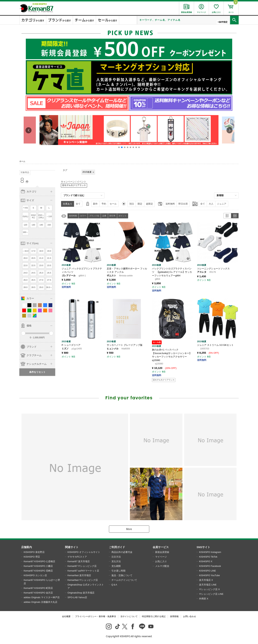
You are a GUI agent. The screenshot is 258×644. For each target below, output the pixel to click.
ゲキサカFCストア (77, 557)
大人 (211, 204)
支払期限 (116, 566)
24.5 (33, 273)
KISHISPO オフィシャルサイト (84, 552)
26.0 (25, 280)
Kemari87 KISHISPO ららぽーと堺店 (42, 582)
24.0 (25, 273)
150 (49, 225)
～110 (49, 216)
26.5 (33, 280)
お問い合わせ (190, 616)
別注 (132, 204)
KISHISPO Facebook (210, 566)
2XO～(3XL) (41, 216)
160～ (25, 232)
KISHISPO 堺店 (32, 557)
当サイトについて (129, 616)
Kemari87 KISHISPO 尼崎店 (38, 571)
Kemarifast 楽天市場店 (79, 575)
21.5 (49, 258)
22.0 (25, 265)
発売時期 (73, 216)
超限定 (150, 204)
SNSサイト (203, 547)
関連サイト (72, 547)
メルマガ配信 (162, 566)
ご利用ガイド (117, 547)
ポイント (123, 216)
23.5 (49, 265)
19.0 (49, 251)
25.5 (49, 273)
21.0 (41, 258)
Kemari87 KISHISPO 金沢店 (38, 593)
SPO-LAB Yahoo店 (77, 597)
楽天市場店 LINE (208, 585)
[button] (119, 147)
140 (41, 225)
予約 (104, 204)
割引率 (112, 216)
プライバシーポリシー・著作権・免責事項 (95, 616)
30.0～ (49, 287)
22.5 (33, 265)
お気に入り (161, 561)
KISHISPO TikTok (208, 557)
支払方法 (116, 561)
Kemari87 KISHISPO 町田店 (38, 588)
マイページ (161, 557)
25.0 (41, 273)
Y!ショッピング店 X (209, 589)
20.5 (33, 258)
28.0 (25, 287)
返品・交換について (122, 575)
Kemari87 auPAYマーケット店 (83, 571)
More (129, 529)
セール (113, 204)
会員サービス (161, 547)
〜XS (25, 208)
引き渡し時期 (118, 571)
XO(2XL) (33, 216)
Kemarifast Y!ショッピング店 (83, 580)
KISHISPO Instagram (210, 552)
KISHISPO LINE (207, 571)
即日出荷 (183, 204)
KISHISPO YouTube (209, 575)
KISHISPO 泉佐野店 (34, 552)
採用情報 (174, 616)
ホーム (22, 161)
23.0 (41, 265)
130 (33, 225)
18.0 (41, 251)
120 (26, 225)
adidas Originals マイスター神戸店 (42, 597)
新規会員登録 (162, 552)
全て (78, 204)
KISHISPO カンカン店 (35, 575)
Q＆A (114, 585)
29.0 (41, 287)
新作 (95, 204)
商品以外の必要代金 (122, 552)
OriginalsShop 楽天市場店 (81, 593)
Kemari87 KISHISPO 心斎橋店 (39, 561)
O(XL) (25, 216)
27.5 (49, 280)
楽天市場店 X (206, 580)
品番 (104, 216)
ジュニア (222, 204)
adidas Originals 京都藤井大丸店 (40, 602)
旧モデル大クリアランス (74, 185)
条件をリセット (37, 372)
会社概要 (66, 616)
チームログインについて (124, 580)
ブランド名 (94, 216)
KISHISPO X (206, 561)
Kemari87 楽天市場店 (79, 561)
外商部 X (204, 599)
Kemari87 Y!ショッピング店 (82, 566)
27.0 (41, 280)
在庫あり (68, 204)
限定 (140, 204)
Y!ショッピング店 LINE (211, 594)
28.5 (33, 287)
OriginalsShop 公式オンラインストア (86, 586)
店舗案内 (27, 547)
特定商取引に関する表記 (154, 616)
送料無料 (170, 204)
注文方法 (116, 557)
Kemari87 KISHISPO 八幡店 (38, 566)
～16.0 (25, 251)
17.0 (33, 251)
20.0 (25, 258)
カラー (83, 216)
